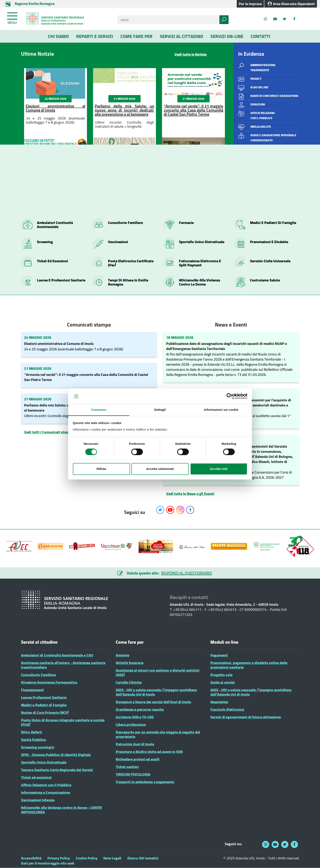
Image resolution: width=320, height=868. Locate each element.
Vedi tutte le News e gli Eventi (190, 494)
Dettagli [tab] (160, 410)
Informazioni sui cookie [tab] (221, 410)
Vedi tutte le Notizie (191, 54)
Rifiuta (101, 469)
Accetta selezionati (160, 469)
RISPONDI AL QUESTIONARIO (187, 573)
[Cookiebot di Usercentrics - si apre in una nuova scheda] (229, 396)
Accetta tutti (219, 469)
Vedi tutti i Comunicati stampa (49, 432)
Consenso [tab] (99, 410)
